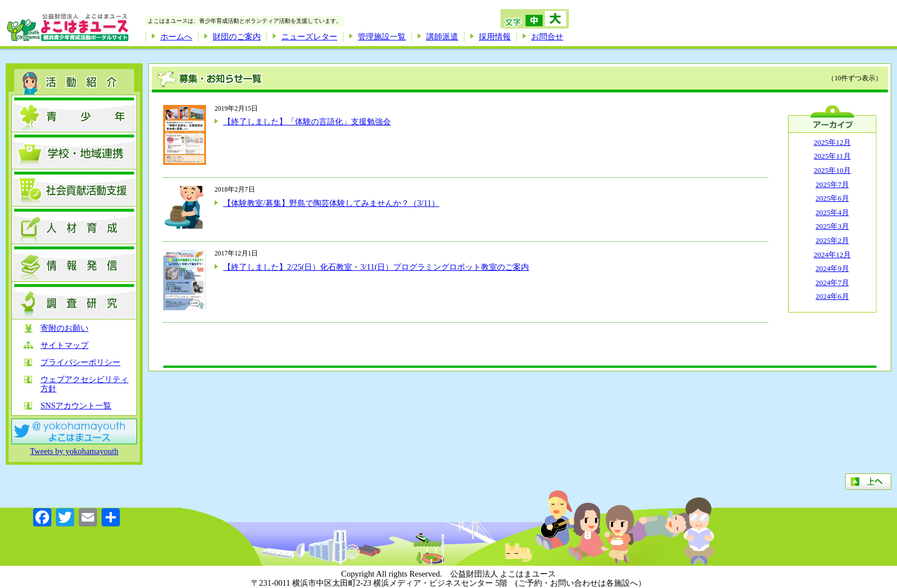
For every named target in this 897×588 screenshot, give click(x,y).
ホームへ (176, 37)
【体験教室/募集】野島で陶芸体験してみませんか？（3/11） (331, 203)
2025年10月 (832, 170)
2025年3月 (832, 226)
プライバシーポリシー (80, 362)
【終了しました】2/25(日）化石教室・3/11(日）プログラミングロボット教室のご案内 (376, 267)
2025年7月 (832, 184)
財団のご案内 (237, 37)
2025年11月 (832, 156)
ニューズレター (309, 37)
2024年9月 (832, 268)
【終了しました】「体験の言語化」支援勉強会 (307, 121)
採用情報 (495, 37)
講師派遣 (442, 37)
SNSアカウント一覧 (76, 406)
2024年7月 (832, 283)
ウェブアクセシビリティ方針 (84, 384)
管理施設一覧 (382, 37)
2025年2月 (832, 240)
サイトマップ (64, 345)
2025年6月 (832, 198)
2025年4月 (832, 212)
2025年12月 (832, 142)
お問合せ (547, 37)
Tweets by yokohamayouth (74, 451)
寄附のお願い (64, 328)
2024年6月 (832, 296)
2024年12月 (832, 255)
